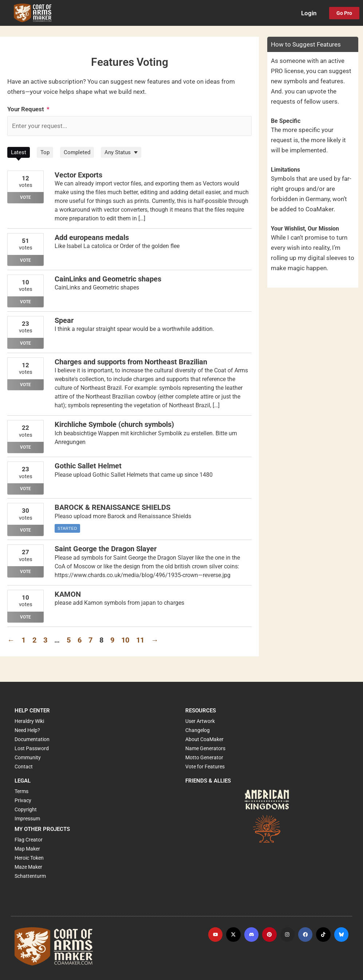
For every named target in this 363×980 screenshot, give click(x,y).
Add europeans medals (92, 238)
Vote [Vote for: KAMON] (25, 617)
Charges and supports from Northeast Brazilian (131, 362)
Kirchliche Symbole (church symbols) (114, 425)
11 (140, 640)
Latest (19, 153)
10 (125, 640)
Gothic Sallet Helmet (88, 466)
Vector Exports (78, 175)
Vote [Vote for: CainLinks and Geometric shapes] (25, 302)
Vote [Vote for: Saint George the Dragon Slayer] (25, 572)
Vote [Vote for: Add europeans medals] (25, 260)
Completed (77, 153)
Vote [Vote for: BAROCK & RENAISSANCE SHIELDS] (25, 530)
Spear (64, 321)
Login (309, 13)
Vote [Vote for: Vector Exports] (25, 198)
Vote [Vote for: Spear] (25, 343)
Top (45, 153)
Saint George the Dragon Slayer (106, 549)
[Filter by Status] (121, 153)
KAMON (68, 594)
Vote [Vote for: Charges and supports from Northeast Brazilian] (25, 385)
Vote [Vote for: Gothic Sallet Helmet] (25, 489)
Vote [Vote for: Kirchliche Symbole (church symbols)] (25, 447)
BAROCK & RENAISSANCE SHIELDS (113, 508)
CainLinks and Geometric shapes (108, 279)
